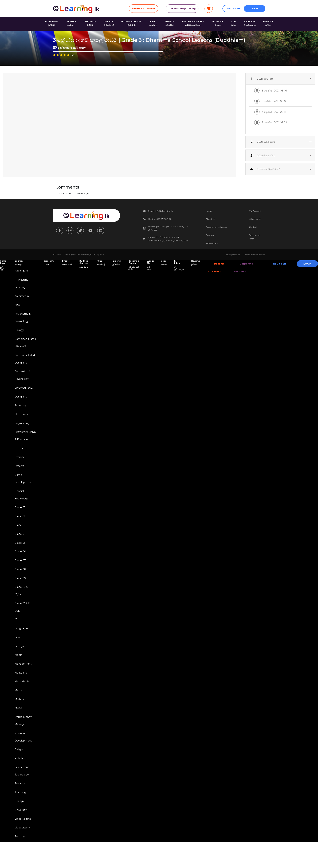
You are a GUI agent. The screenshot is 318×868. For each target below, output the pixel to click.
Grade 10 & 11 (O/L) (22, 606)
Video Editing (22, 844)
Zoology (19, 863)
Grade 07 (19, 574)
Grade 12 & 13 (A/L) (22, 623)
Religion (19, 772)
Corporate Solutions (240, 268)
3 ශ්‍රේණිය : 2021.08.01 (271, 91)
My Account (255, 211)
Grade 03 (19, 537)
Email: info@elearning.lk (160, 211)
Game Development (22, 488)
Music (17, 728)
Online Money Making (182, 9)
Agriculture (21, 271)
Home (209, 211)
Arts (16, 307)
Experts (19, 475)
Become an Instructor (217, 227)
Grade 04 (19, 546)
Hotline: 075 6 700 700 (160, 219)
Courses (210, 235)
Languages (21, 645)
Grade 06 (19, 565)
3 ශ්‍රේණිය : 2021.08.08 (271, 101)
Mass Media (21, 701)
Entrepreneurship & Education (25, 444)
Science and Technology (21, 794)
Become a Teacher (143, 9)
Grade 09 (19, 592)
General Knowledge (21, 505)
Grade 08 (20, 583)
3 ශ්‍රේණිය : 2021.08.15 (270, 112)
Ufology (19, 826)
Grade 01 (19, 519)
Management (22, 682)
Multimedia (21, 719)
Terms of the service (254, 255)
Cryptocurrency (23, 393)
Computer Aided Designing (24, 363)
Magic (18, 673)
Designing (20, 403)
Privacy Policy (232, 255)
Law (16, 654)
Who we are (212, 243)
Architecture (21, 297)
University (20, 835)
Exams (18, 457)
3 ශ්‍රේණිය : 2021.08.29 (271, 123)
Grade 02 (19, 528)
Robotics (19, 781)
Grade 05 (19, 556)
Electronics (21, 421)
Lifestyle (19, 664)
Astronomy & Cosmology (22, 320)
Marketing (20, 691)
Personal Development (22, 758)
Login (255, 9)
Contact (253, 227)
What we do (255, 219)
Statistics (19, 807)
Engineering (21, 430)
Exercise (19, 466)
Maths (18, 710)
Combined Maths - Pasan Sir (24, 346)
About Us (210, 219)
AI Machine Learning (21, 284)
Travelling (20, 816)
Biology (19, 333)
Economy (20, 412)
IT (15, 636)
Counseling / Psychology (21, 380)
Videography (22, 853)
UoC (102, 254)
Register (234, 9)
